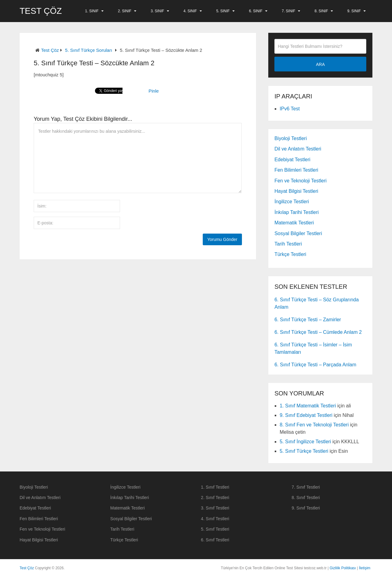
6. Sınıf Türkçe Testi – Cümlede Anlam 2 (318, 332)
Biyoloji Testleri (291, 138)
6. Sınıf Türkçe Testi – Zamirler (308, 320)
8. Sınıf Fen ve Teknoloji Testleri (314, 425)
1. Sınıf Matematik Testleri (308, 406)
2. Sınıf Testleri (215, 498)
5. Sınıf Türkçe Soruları (89, 50)
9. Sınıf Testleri (306, 508)
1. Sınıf (92, 11)
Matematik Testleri (294, 223)
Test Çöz (41, 11)
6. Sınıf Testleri (215, 540)
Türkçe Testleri (290, 254)
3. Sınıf (157, 11)
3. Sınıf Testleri (215, 508)
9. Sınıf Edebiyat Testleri (306, 415)
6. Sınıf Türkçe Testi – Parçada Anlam (315, 365)
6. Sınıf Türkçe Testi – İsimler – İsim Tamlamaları (313, 348)
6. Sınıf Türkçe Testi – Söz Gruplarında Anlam (317, 303)
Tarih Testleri (288, 244)
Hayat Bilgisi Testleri (296, 191)
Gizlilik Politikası (343, 568)
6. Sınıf (256, 11)
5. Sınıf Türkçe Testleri (304, 451)
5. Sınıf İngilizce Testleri (305, 442)
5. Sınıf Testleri (215, 529)
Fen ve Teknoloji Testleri (300, 181)
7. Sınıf (288, 11)
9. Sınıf (354, 11)
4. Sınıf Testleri (215, 519)
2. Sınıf (125, 11)
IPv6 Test (290, 109)
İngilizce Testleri (292, 202)
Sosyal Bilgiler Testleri (298, 233)
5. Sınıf (223, 11)
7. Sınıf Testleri (306, 487)
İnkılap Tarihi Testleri (296, 212)
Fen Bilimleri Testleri (296, 170)
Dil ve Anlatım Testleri (298, 149)
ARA (320, 64)
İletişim (365, 568)
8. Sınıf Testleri (306, 498)
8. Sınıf (321, 11)
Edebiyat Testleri (292, 160)
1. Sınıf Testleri (215, 487)
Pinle (154, 91)
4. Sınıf (190, 11)
